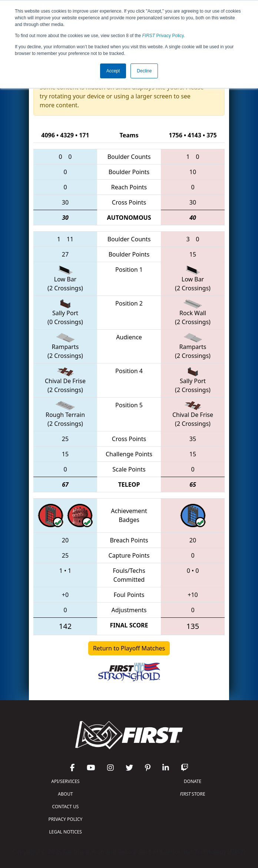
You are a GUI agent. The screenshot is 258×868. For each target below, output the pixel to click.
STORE (192, 794)
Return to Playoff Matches (129, 648)
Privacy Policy (163, 36)
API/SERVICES (65, 781)
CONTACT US (66, 807)
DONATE (193, 781)
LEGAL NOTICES (65, 832)
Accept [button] (113, 71)
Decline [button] (144, 71)
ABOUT (65, 794)
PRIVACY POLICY (66, 819)
